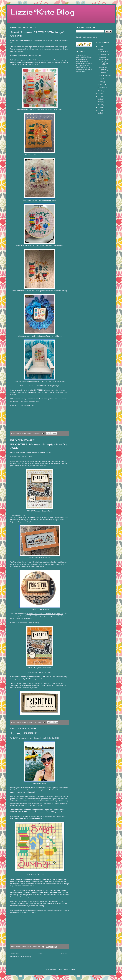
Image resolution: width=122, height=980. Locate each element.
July (101, 79)
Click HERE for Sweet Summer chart (40, 875)
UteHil (60, 969)
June (101, 82)
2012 (100, 107)
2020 (100, 46)
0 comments (37, 722)
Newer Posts (15, 953)
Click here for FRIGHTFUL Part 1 (40, 672)
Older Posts (64, 953)
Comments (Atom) (25, 957)
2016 (100, 96)
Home (40, 953)
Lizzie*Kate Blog (42, 12)
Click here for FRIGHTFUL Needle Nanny (25, 623)
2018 (100, 91)
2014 (100, 102)
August (102, 57)
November (103, 52)
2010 (100, 113)
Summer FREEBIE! (24, 733)
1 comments (37, 433)
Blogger (73, 969)
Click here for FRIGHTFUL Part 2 (22, 457)
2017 (100, 94)
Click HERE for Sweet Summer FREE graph (26, 56)
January (102, 87)
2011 (100, 110)
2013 (100, 105)
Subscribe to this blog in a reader (86, 37)
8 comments (37, 947)
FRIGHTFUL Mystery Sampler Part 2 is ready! (105, 70)
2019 (100, 49)
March (102, 84)
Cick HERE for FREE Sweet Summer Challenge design (39, 386)
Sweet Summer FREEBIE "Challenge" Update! (104, 62)
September (103, 54)
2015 (100, 99)
